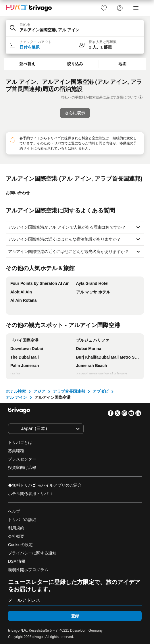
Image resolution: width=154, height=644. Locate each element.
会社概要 (16, 536)
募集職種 (16, 451)
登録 (75, 616)
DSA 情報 (17, 561)
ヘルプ (14, 511)
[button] (75, 28)
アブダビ (101, 391)
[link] (104, 8)
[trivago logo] (29, 8)
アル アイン (16, 397)
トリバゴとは (20, 442)
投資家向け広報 (22, 467)
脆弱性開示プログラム (28, 570)
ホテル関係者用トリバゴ (30, 494)
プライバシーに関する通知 (32, 553)
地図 (122, 64)
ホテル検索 (16, 391)
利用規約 (16, 528)
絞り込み (75, 64)
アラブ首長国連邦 (69, 391)
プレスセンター (22, 459)
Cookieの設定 (21, 545)
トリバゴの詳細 (22, 520)
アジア (39, 391)
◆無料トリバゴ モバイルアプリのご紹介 (45, 485)
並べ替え (27, 64)
